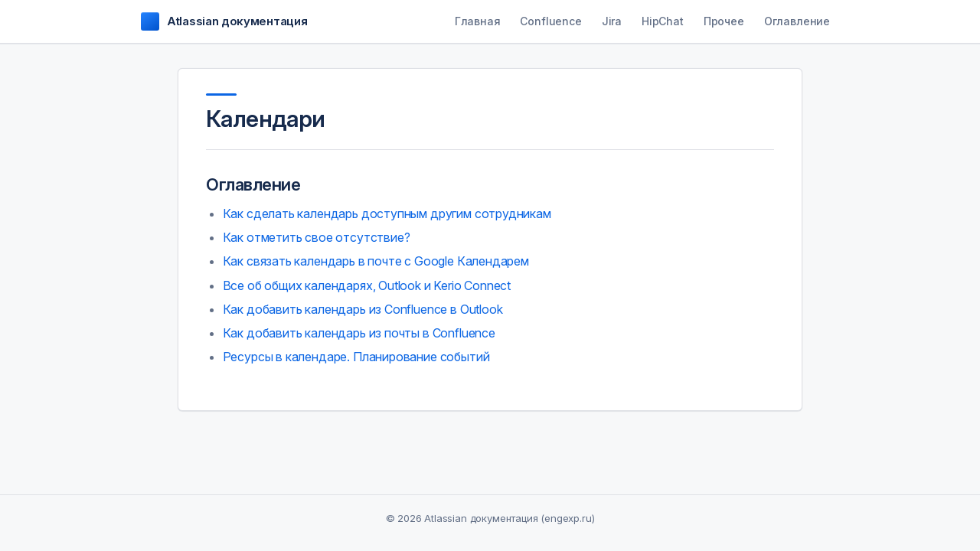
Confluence (550, 21)
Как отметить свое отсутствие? (317, 237)
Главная (478, 21)
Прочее (724, 21)
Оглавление (797, 21)
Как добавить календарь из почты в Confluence (359, 333)
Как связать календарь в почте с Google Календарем (376, 261)
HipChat (663, 21)
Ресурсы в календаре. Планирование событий (356, 357)
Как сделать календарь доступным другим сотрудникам (387, 214)
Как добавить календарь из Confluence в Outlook (363, 309)
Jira (612, 21)
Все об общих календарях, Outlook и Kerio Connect (367, 285)
